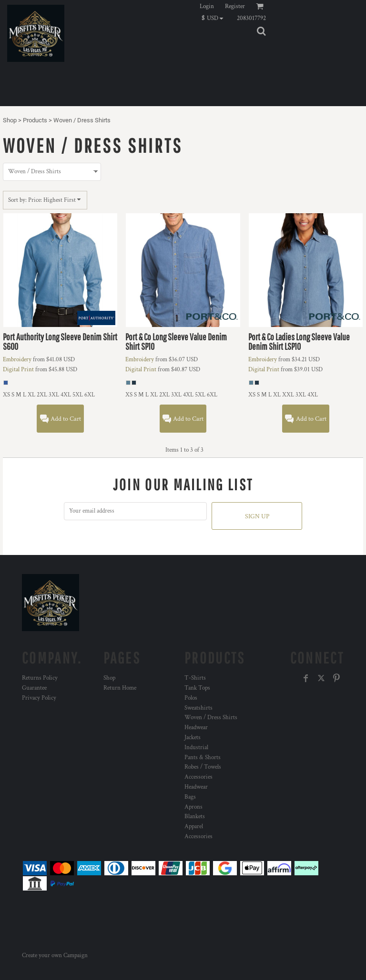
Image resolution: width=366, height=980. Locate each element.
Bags (190, 797)
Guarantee (34, 688)
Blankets (195, 817)
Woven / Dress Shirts (211, 718)
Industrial (196, 747)
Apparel (194, 827)
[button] (215, 18)
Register (235, 6)
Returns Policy (40, 678)
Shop (10, 120)
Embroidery (17, 360)
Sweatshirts (198, 708)
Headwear (196, 728)
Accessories (198, 777)
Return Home (120, 688)
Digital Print (18, 370)
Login (207, 6)
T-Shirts (195, 678)
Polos (191, 698)
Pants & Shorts (203, 757)
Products (35, 120)
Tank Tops (197, 688)
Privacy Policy (39, 698)
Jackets (193, 737)
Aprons (193, 807)
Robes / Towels (203, 767)
